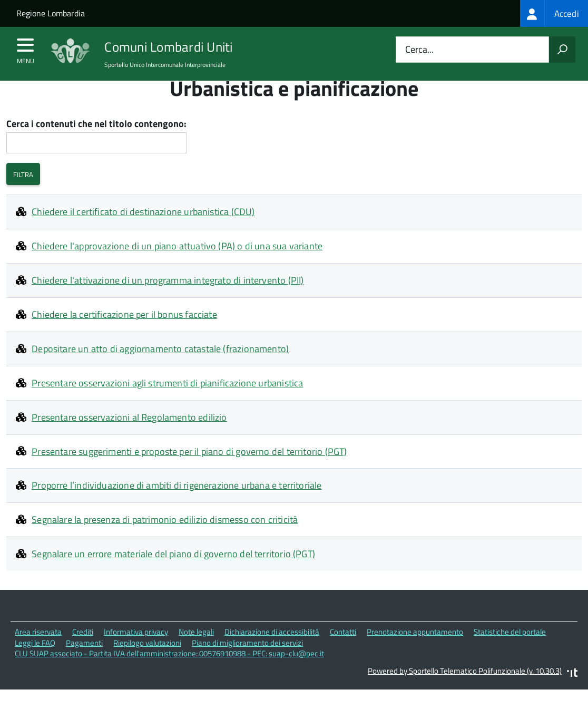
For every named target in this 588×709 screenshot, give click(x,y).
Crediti (83, 652)
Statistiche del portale (510, 652)
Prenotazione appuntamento (415, 652)
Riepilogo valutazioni (147, 663)
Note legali (196, 652)
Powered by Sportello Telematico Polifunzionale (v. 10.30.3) (465, 691)
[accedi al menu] (26, 48)
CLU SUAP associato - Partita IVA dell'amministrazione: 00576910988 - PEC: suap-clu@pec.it (169, 673)
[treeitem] (554, 13)
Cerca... (419, 50)
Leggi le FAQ (35, 663)
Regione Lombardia (51, 13)
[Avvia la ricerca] (562, 50)
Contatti (343, 652)
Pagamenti (84, 663)
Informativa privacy (136, 652)
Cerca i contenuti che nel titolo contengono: (96, 144)
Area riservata (38, 652)
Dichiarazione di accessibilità (272, 652)
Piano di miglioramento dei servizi (247, 663)
